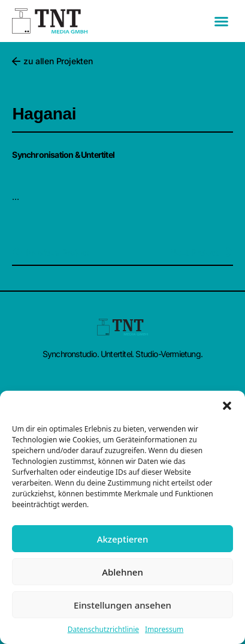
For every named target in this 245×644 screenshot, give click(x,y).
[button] (227, 406)
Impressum (164, 629)
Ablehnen (123, 572)
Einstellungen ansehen (123, 605)
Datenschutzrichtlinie (103, 629)
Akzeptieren (123, 539)
